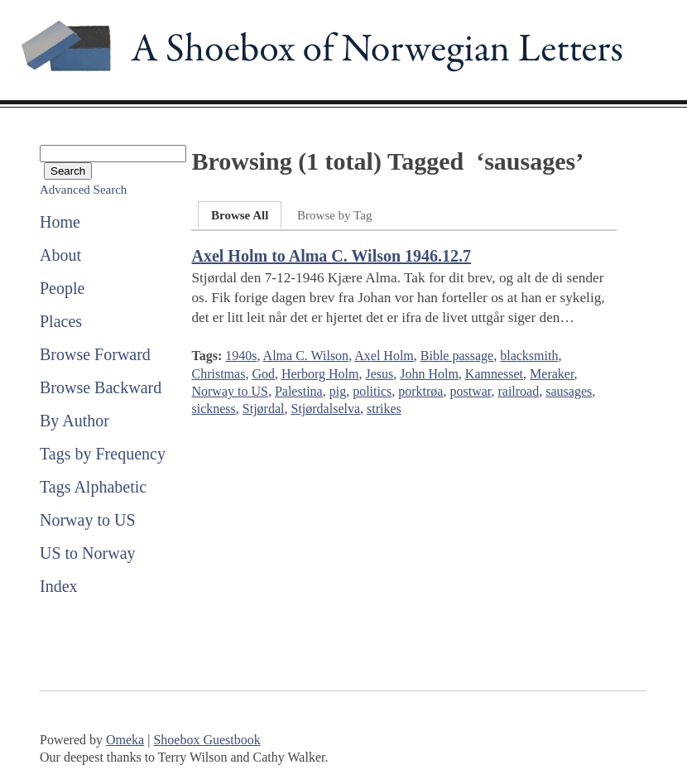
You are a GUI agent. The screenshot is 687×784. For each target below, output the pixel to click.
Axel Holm (384, 356)
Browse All (240, 215)
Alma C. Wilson (306, 356)
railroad (518, 391)
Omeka (125, 740)
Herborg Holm (320, 374)
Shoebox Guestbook (207, 740)
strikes (384, 409)
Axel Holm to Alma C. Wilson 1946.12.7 (331, 256)
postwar (470, 391)
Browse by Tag (334, 215)
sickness (213, 409)
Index (59, 586)
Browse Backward (101, 387)
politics (372, 391)
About (60, 255)
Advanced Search (83, 190)
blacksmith (529, 356)
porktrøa (420, 391)
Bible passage (457, 356)
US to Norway (88, 553)
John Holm (429, 374)
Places (61, 321)
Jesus (379, 374)
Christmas (218, 374)
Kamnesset (494, 374)
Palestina (299, 391)
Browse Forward (95, 354)
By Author (74, 421)
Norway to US (88, 520)
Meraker (552, 374)
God (263, 374)
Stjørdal (264, 409)
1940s (241, 356)
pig (338, 391)
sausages (569, 391)
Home (60, 222)
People (62, 288)
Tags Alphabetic (93, 487)
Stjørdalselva (325, 409)
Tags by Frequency (103, 454)
